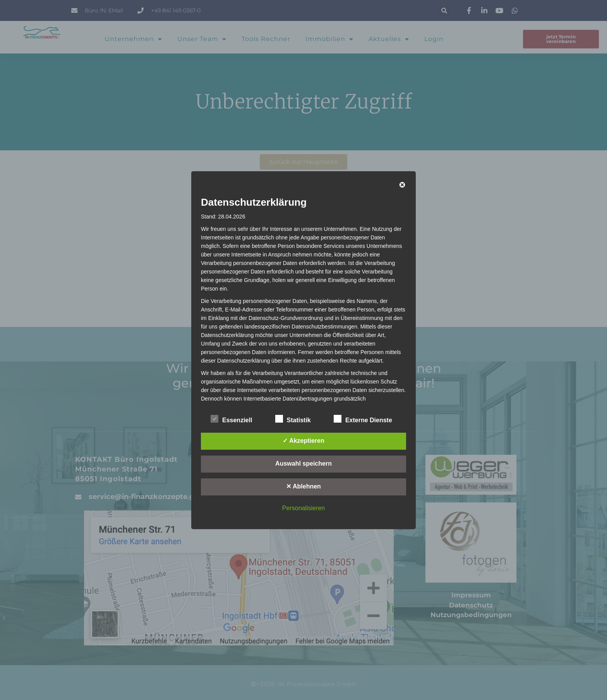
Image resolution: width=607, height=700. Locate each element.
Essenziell (231, 419)
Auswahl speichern (303, 464)
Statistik (293, 419)
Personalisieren (303, 508)
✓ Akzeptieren (303, 441)
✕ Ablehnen (303, 486)
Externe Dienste (363, 419)
